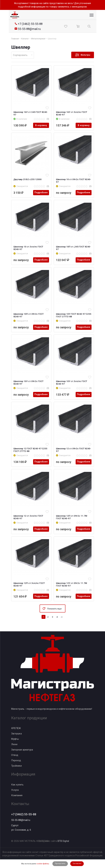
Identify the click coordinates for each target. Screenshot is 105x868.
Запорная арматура (22, 750)
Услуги (15, 790)
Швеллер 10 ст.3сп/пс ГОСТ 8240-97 (28, 248)
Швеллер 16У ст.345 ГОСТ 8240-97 (31, 113)
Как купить (17, 784)
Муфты (15, 739)
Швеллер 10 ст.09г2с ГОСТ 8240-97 (74, 181)
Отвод (15, 755)
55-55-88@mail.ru (21, 820)
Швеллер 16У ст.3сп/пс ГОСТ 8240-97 (72, 113)
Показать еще (54, 609)
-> (62, 617)
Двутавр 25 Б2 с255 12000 (28, 179)
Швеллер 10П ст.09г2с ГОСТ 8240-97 (29, 315)
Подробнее (41, 193)
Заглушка (16, 734)
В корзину (41, 125)
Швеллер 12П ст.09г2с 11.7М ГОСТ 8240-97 (72, 517)
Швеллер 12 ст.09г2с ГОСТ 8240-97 (74, 450)
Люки (14, 744)
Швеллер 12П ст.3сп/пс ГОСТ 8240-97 (29, 584)
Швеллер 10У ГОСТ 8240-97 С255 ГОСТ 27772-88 (74, 315)
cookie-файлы (43, 864)
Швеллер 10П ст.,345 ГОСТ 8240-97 (74, 248)
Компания (17, 795)
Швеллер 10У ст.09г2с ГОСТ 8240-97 (29, 382)
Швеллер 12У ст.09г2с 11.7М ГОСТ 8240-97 (72, 584)
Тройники (16, 766)
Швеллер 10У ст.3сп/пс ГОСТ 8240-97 (72, 382)
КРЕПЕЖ (16, 728)
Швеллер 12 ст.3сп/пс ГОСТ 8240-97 (28, 517)
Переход (16, 760)
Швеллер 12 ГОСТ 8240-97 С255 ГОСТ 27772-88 (31, 450)
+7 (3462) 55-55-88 (24, 814)
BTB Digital (63, 841)
